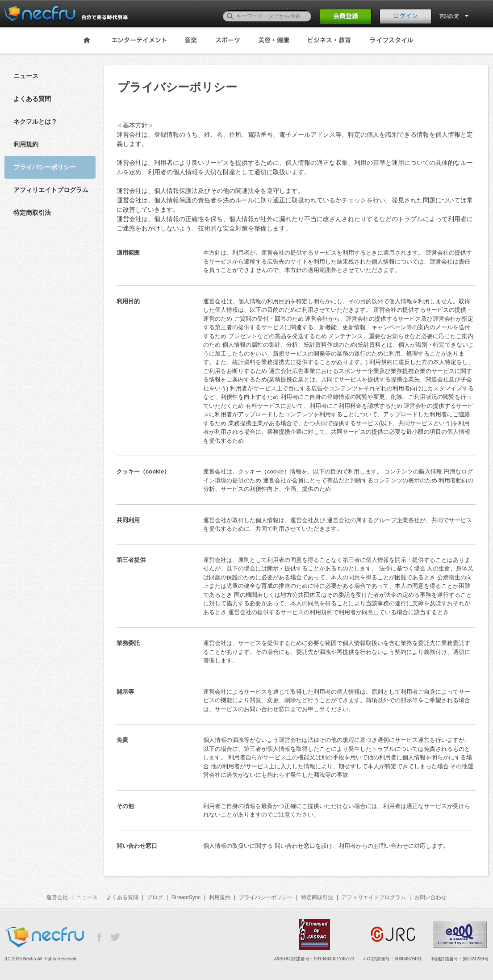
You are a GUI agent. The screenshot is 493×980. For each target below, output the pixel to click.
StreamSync (186, 897)
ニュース (26, 76)
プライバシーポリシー (266, 897)
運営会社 (57, 897)
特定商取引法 (32, 213)
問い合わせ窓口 (295, 846)
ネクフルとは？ (35, 121)
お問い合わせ (430, 897)
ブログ (155, 897)
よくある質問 (32, 99)
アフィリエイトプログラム (51, 190)
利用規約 (26, 144)
